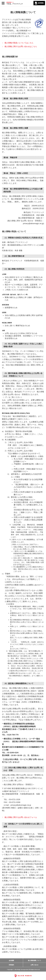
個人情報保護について (34, 960)
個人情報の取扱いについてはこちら (19, 43)
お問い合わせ (34, 965)
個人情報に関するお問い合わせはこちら (21, 46)
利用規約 (11, 965)
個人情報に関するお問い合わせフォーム (21, 817)
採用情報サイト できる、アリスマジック (14, 3)
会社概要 (11, 960)
